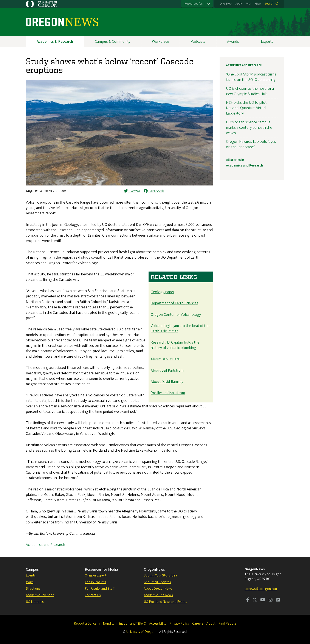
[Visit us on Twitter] (255, 600)
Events (31, 575)
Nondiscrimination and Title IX (124, 624)
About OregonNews (158, 589)
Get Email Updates (157, 582)
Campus (32, 569)
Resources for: (194, 4)
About (211, 624)
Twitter (132, 191)
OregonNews (154, 569)
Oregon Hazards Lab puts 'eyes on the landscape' (251, 144)
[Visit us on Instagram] (271, 600)
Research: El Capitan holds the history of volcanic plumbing (175, 345)
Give (258, 4)
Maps (30, 582)
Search (269, 4)
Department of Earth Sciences (174, 303)
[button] (119, 184)
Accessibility (158, 624)
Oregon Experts (96, 575)
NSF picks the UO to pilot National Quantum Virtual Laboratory (246, 108)
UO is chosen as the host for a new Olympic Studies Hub (250, 91)
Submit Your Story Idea (160, 575)
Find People (227, 624)
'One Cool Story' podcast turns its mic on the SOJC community (251, 77)
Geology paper (163, 292)
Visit (249, 4)
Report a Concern (87, 624)
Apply (239, 4)
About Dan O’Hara (165, 359)
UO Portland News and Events (165, 602)
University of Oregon (141, 632)
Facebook (154, 191)
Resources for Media (101, 569)
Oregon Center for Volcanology (176, 315)
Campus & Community (113, 42)
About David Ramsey (167, 382)
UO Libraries (35, 602)
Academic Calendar (40, 595)
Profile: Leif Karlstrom (168, 393)
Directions (33, 589)
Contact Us (93, 595)
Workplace (160, 42)
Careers (198, 624)
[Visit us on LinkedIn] (278, 600)
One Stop (226, 4)
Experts (267, 42)
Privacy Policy (179, 624)
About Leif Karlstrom (167, 370)
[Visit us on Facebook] (248, 600)
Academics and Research (45, 545)
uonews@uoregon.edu (261, 589)
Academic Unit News (158, 595)
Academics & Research (55, 42)
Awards (233, 42)
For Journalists (95, 582)
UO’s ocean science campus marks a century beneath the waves (249, 128)
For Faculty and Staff (100, 589)
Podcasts (198, 42)
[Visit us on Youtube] (263, 600)
